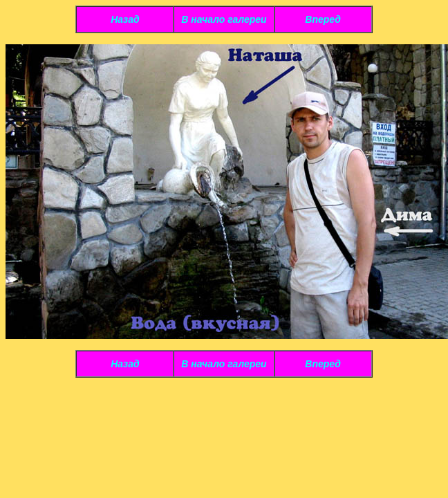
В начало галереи (224, 19)
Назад (125, 19)
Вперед (323, 19)
